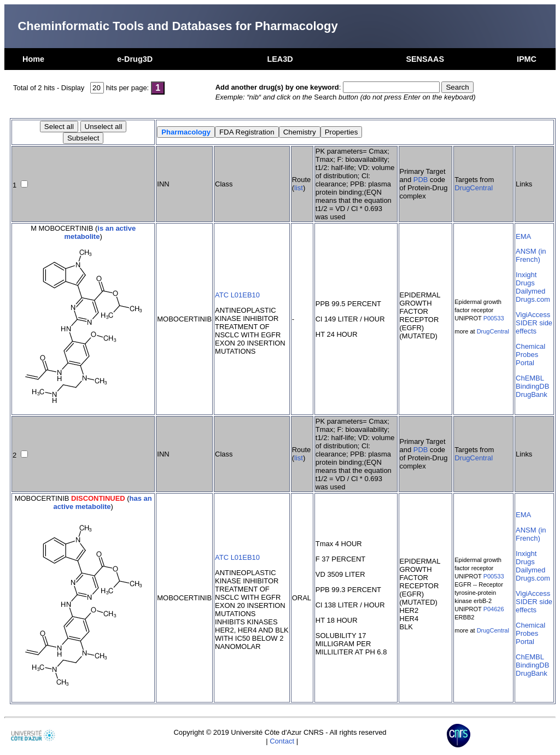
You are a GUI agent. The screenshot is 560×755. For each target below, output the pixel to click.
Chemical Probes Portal (530, 355)
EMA (523, 236)
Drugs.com (533, 299)
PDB (421, 180)
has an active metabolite (102, 502)
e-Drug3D (135, 59)
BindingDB (532, 386)
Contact (282, 741)
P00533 (494, 318)
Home (33, 59)
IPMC (527, 59)
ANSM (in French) (531, 255)
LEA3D (280, 59)
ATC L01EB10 (237, 295)
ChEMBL (530, 378)
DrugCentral (474, 188)
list (299, 188)
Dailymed (530, 291)
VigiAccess (533, 315)
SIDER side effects (534, 327)
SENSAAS (425, 59)
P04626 (494, 609)
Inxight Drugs (526, 279)
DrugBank (532, 394)
